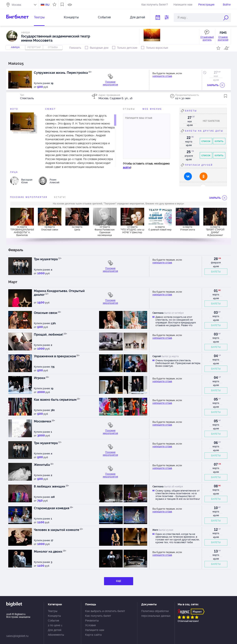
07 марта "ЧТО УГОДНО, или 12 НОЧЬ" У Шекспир (132, 230)
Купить (219, 141)
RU (47, 5)
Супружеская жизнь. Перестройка (63, 73)
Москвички (45, 421)
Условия (90, 625)
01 (216, 291)
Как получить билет (98, 616)
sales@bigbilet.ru (17, 636)
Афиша (15, 47)
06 (216, 443)
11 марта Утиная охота (188, 228)
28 (216, 259)
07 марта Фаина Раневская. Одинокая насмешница (105, 231)
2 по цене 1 (55, 625)
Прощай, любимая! (51, 335)
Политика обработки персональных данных (156, 613)
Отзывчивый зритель (207, 38)
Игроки (42, 378)
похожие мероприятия (29, 197)
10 (216, 508)
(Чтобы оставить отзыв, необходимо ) (146, 166)
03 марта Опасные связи (50, 228)
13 (216, 551)
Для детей (138, 17)
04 (216, 356)
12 (216, 530)
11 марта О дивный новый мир (160, 228)
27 (216, 72)
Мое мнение (152, 109)
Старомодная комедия (54, 508)
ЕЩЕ (119, 581)
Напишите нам (183, 5)
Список (206, 141)
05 (216, 399)
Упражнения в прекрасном (57, 356)
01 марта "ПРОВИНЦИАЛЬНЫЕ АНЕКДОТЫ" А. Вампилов (22, 231)
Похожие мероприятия (110, 83)
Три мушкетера (48, 259)
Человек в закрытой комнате (59, 530)
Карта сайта (93, 635)
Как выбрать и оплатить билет (105, 611)
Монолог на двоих (50, 552)
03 (216, 313)
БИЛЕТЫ (216, 272)
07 (216, 464)
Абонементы (56, 635)
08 (216, 486)
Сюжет (51, 109)
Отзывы (129, 109)
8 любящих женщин (52, 486)
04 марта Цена (77, 228)
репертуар (34, 47)
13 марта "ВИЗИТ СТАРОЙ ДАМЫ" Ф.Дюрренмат (215, 231)
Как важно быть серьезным (57, 400)
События (104, 17)
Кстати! (60, 197)
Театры (39, 17)
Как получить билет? (155, 5)
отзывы (53, 47)
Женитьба (44, 465)
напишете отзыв (162, 76)
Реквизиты (92, 621)
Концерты (71, 17)
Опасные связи (48, 313)
